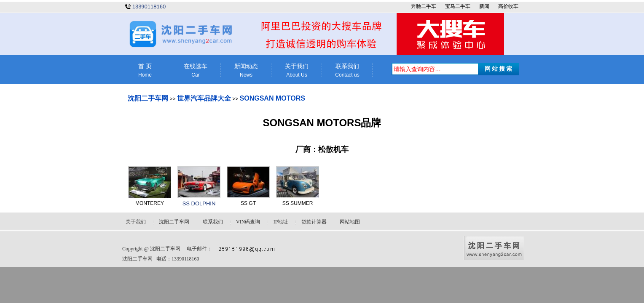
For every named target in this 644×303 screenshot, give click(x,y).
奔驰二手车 (424, 6)
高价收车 (508, 6)
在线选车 (196, 70)
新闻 (484, 6)
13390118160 (149, 7)
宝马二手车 (458, 6)
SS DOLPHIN (199, 203)
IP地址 (281, 222)
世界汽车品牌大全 (204, 98)
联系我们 (347, 70)
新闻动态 (246, 70)
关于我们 (297, 70)
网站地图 (350, 222)
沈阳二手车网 (148, 98)
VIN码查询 (248, 222)
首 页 (145, 70)
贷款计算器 (314, 222)
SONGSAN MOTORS (272, 98)
